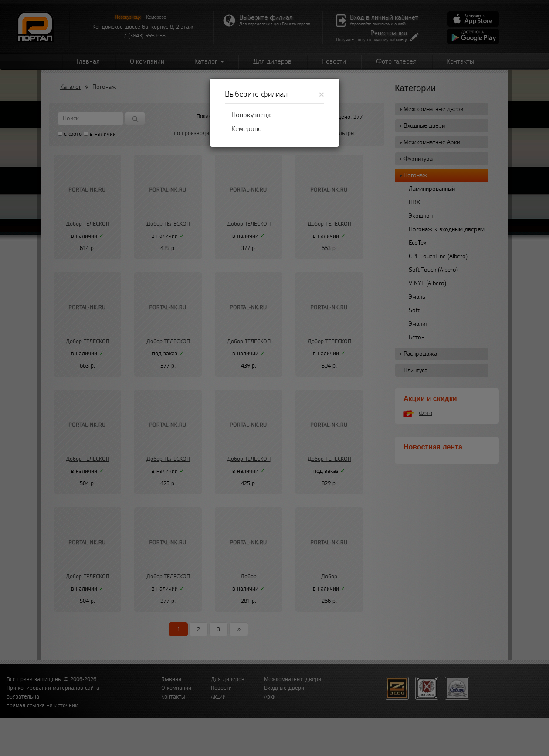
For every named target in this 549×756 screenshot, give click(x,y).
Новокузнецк (251, 115)
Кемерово (247, 129)
